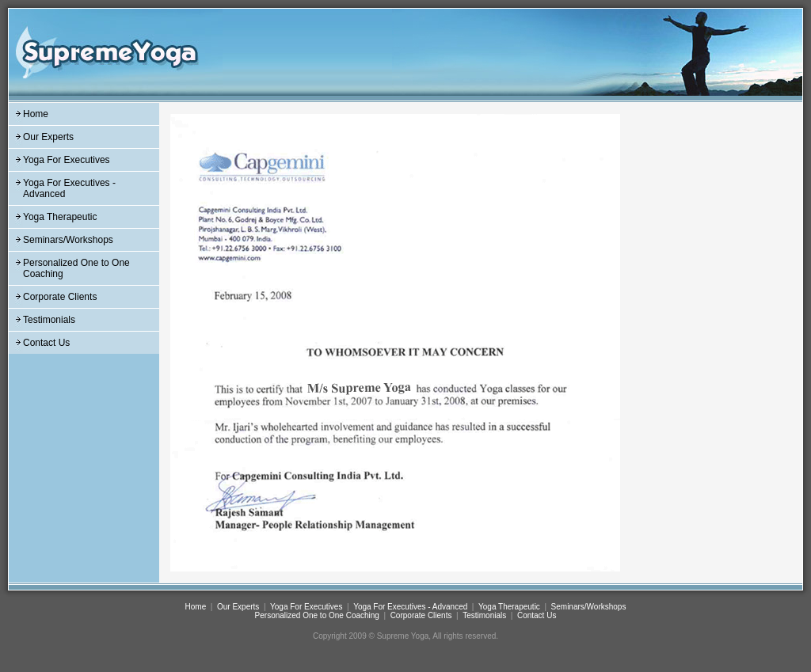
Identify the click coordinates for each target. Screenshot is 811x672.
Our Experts (48, 137)
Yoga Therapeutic (60, 217)
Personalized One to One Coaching (317, 615)
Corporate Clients (60, 297)
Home (36, 114)
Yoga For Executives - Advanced (410, 607)
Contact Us (46, 343)
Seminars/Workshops (68, 240)
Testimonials (49, 320)
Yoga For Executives (67, 160)
